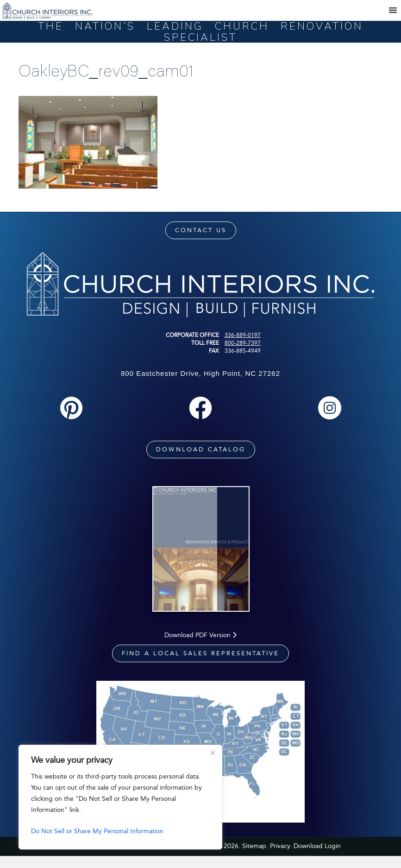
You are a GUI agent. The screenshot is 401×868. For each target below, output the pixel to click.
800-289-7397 (243, 343)
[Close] (213, 753)
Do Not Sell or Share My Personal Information (97, 831)
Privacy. (281, 858)
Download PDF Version (200, 647)
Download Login (317, 858)
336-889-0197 (243, 335)
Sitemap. (255, 858)
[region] (120, 797)
